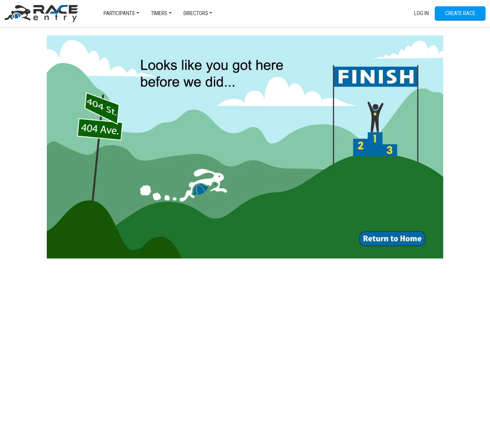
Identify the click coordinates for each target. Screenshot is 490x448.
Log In (421, 13)
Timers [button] (159, 13)
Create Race (460, 13)
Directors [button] (196, 13)
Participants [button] (119, 13)
